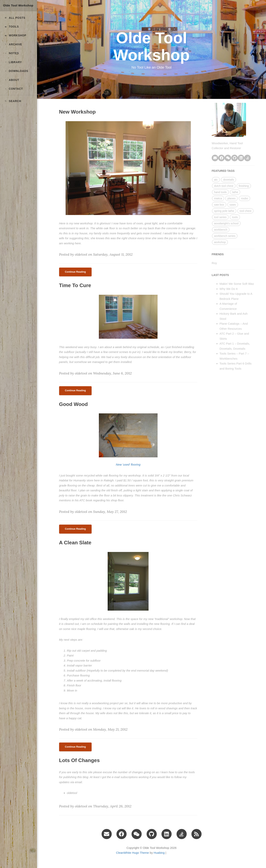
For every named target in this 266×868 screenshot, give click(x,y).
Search (13, 101)
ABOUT (12, 80)
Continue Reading (75, 272)
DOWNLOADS (16, 71)
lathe (235, 192)
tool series (220, 217)
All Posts (15, 18)
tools (235, 217)
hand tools (220, 192)
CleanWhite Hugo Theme (133, 853)
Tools (11, 27)
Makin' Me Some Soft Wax (237, 284)
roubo (244, 198)
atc (216, 180)
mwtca (218, 198)
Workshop (15, 35)
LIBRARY (13, 62)
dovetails (229, 180)
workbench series (225, 236)
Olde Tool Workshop (18, 5)
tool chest (245, 211)
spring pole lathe (224, 211)
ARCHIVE (13, 44)
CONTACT (14, 89)
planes (231, 198)
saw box (219, 205)
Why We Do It (229, 289)
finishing (244, 186)
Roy (214, 263)
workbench (221, 230)
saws (233, 205)
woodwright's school (226, 223)
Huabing (159, 853)
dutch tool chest (224, 186)
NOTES (12, 53)
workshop (220, 242)
